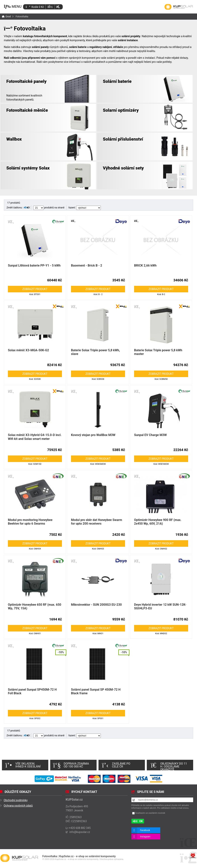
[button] (58, 7)
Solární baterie (117, 81)
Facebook (145, 830)
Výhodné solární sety (123, 168)
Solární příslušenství (123, 139)
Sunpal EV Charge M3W (150, 435)
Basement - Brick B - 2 (87, 265)
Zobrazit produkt (35, 289)
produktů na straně (49, 208)
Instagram (145, 837)
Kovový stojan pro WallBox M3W (93, 435)
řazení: (85, 208)
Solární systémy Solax (28, 168)
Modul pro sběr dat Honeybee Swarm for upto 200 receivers (97, 522)
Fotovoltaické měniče (27, 110)
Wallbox (14, 139)
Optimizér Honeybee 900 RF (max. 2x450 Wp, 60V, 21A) (158, 522)
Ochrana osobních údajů (18, 806)
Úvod (179, 7)
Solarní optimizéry (121, 110)
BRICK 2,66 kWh (145, 265)
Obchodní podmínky (16, 800)
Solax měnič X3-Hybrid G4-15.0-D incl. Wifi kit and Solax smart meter (35, 437)
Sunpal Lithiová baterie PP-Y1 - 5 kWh (34, 265)
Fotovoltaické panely (26, 81)
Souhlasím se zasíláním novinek (150, 813)
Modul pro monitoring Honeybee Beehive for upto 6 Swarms (30, 522)
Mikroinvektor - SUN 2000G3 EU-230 (96, 605)
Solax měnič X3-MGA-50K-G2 (28, 350)
